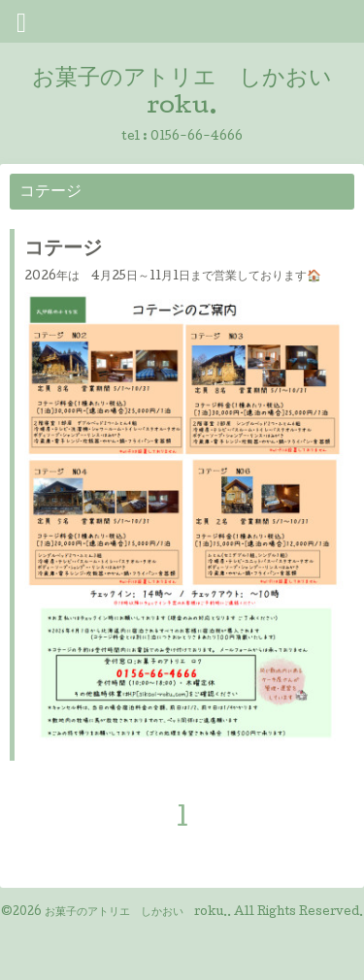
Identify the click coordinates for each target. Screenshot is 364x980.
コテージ (63, 250)
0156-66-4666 (197, 137)
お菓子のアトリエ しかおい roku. (136, 913)
